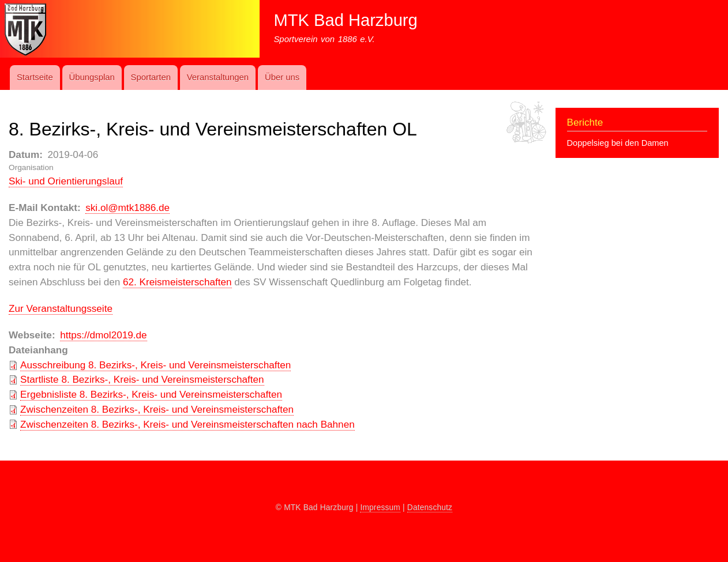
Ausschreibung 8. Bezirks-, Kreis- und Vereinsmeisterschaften (155, 365)
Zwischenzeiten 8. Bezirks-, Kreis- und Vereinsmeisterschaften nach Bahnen (187, 424)
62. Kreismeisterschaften (177, 282)
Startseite (35, 77)
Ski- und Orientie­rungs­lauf (66, 181)
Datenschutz (430, 508)
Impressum (380, 508)
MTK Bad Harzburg (345, 20)
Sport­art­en (151, 77)
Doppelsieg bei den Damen (618, 143)
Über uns (282, 77)
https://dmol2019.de (103, 335)
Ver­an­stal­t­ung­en (218, 77)
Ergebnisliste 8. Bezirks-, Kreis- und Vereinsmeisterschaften (151, 394)
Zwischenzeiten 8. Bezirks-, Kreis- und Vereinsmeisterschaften (157, 409)
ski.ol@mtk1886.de (127, 208)
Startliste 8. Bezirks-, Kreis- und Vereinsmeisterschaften (142, 379)
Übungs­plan (91, 77)
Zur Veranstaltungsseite (61, 308)
